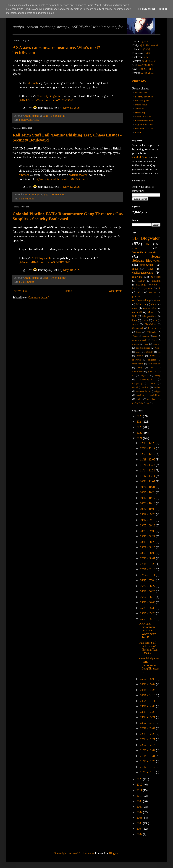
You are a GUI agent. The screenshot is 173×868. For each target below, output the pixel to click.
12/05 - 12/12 (148, 454)
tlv (148, 244)
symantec (148, 289)
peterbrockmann (143, 348)
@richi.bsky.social (149, 45)
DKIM (152, 293)
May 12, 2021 (72, 187)
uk (159, 289)
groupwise (152, 371)
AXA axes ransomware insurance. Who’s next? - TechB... (148, 630)
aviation (146, 336)
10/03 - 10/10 (148, 503)
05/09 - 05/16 (148, 619)
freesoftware (138, 371)
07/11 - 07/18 (148, 569)
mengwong (137, 383)
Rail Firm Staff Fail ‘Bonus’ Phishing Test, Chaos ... (148, 648)
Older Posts (115, 291)
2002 (140, 834)
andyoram (137, 360)
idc (134, 375)
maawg (157, 375)
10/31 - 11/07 (148, 481)
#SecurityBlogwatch (50, 96)
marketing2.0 (146, 379)
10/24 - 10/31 (148, 487)
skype (158, 391)
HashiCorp (140, 113)
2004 (140, 829)
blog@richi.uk (147, 73)
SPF (134, 316)
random (157, 387)
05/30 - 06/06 (148, 602)
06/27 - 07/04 (148, 580)
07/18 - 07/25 (148, 564)
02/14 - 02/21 (148, 739)
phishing (156, 281)
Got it (163, 9)
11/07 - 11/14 (148, 476)
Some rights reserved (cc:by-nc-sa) (74, 853)
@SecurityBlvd (46, 179)
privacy (136, 297)
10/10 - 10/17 (148, 498)
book (143, 117)
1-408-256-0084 (145, 69)
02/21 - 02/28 (148, 734)
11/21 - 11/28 (148, 465)
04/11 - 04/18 (148, 695)
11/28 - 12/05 (148, 460)
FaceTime (149, 352)
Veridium (140, 109)
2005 (140, 823)
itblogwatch (147, 265)
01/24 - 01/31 (148, 756)
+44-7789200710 (146, 65)
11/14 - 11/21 (148, 471)
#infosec (24, 175)
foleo (153, 368)
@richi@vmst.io (149, 61)
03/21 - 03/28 (148, 712)
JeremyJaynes (154, 328)
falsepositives (149, 316)
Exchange (141, 285)
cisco (154, 304)
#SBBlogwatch (78, 175)
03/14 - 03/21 (148, 717)
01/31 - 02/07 (148, 750)
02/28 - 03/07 (148, 728)
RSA (150, 269)
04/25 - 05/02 (148, 684)
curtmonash (138, 364)
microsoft (156, 277)
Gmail (157, 301)
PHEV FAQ (139, 81)
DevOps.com (141, 93)
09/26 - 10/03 (148, 509)
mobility (157, 344)
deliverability (154, 364)
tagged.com (152, 399)
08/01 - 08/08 (148, 553)
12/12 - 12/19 (148, 448)
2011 (140, 790)
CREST (139, 133)
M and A (141, 304)
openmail (137, 312)
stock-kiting (155, 395)
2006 (140, 818)
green (154, 340)
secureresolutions (143, 391)
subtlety (139, 399)
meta (135, 308)
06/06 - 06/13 (148, 597)
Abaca (135, 324)
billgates (152, 360)
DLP (138, 352)
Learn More (147, 9)
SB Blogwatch (27, 199)
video (145, 320)
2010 (140, 796)
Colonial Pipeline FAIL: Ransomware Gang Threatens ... (149, 665)
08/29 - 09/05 (148, 531)
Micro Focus (141, 105)
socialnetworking (141, 301)
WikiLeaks (151, 332)
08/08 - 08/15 (148, 547)
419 (155, 320)
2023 (140, 427)
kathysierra (144, 375)
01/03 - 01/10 (148, 772)
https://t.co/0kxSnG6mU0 (73, 179)
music (153, 383)
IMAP (140, 356)
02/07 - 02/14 (148, 745)
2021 (140, 438)
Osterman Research (144, 129)
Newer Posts (20, 291)
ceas (155, 336)
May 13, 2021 (72, 108)
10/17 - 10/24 (148, 492)
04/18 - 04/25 (148, 690)
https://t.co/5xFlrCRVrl (59, 100)
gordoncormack (139, 340)
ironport (136, 344)
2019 (140, 785)
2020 (140, 779)
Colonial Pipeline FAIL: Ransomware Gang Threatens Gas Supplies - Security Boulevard (68, 216)
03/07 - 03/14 (148, 723)
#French (33, 83)
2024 (140, 422)
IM (159, 352)
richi (146, 57)
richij (147, 53)
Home (68, 291)
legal (135, 289)
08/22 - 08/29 (148, 536)
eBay (140, 368)
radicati (146, 387)
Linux (153, 356)
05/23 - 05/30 (148, 608)
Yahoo (135, 336)
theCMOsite (138, 403)
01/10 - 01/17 (148, 767)
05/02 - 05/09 (148, 679)
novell (135, 387)
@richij (146, 49)
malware (137, 277)
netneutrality (150, 308)
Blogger (114, 853)
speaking (140, 395)
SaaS (139, 332)
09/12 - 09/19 (148, 520)
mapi (146, 344)
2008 (140, 807)
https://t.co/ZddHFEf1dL (55, 262)
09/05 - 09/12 (148, 526)
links (135, 269)
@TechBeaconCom (31, 100)
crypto (153, 285)
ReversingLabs (142, 101)
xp (148, 403)
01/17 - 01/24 (148, 761)
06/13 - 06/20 (148, 591)
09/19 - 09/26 (148, 514)
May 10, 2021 (72, 270)
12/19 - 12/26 (148, 443)
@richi (145, 41)
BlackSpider (150, 324)
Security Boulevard (144, 97)
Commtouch (138, 328)
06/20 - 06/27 (148, 586)
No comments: (59, 116)
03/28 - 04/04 (148, 706)
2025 (140, 416)
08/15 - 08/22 (148, 542)
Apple (158, 348)
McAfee (152, 312)
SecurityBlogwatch (29, 120)
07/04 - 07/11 (148, 575)
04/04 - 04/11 (148, 701)
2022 (140, 433)
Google (142, 281)
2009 (140, 801)
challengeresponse (143, 273)
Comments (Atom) (39, 298)
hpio (135, 320)
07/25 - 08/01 (148, 558)
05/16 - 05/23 (148, 613)
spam (136, 248)
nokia (140, 293)
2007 (140, 812)
